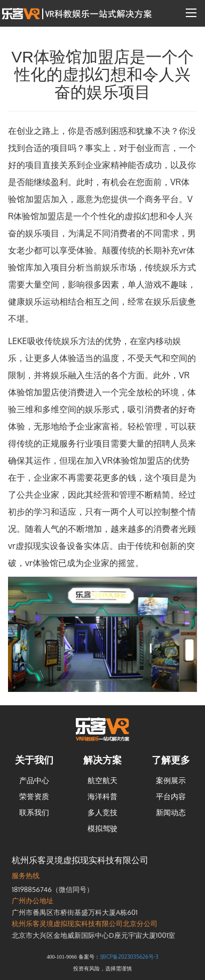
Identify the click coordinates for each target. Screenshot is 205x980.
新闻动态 (171, 812)
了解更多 (171, 760)
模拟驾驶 (102, 828)
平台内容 (171, 796)
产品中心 (34, 780)
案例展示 (171, 780)
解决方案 (102, 760)
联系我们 (34, 812)
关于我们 (34, 760)
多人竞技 (102, 812)
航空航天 (102, 780)
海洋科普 (102, 796)
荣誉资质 (34, 796)
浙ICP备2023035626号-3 (129, 957)
